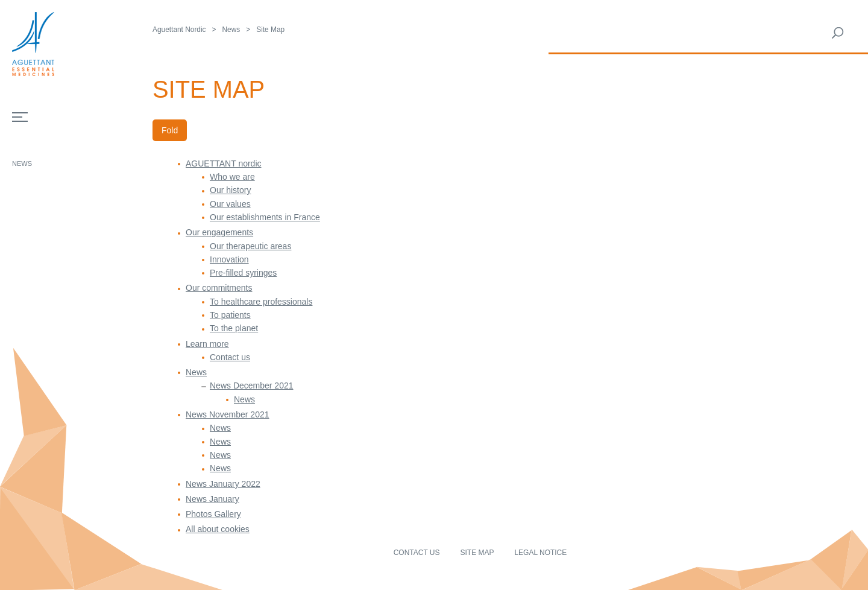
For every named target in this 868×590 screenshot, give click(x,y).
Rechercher (838, 33)
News (22, 163)
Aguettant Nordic (179, 30)
